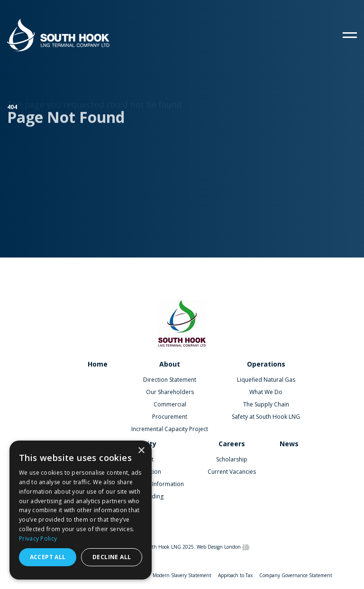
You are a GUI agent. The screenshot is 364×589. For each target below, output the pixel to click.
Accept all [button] (48, 557)
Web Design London (219, 547)
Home (98, 364)
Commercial (170, 404)
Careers (232, 444)
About (170, 364)
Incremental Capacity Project (170, 429)
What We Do (266, 392)
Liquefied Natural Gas (266, 380)
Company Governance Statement (296, 575)
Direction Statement (170, 380)
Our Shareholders (170, 392)
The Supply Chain (266, 404)
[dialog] (81, 510)
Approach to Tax (235, 575)
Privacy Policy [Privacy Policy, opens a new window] (38, 538)
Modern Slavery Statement (182, 575)
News (289, 444)
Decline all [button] (112, 557)
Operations (266, 364)
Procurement (170, 417)
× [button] (141, 451)
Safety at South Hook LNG (266, 417)
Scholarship (232, 459)
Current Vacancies (232, 472)
